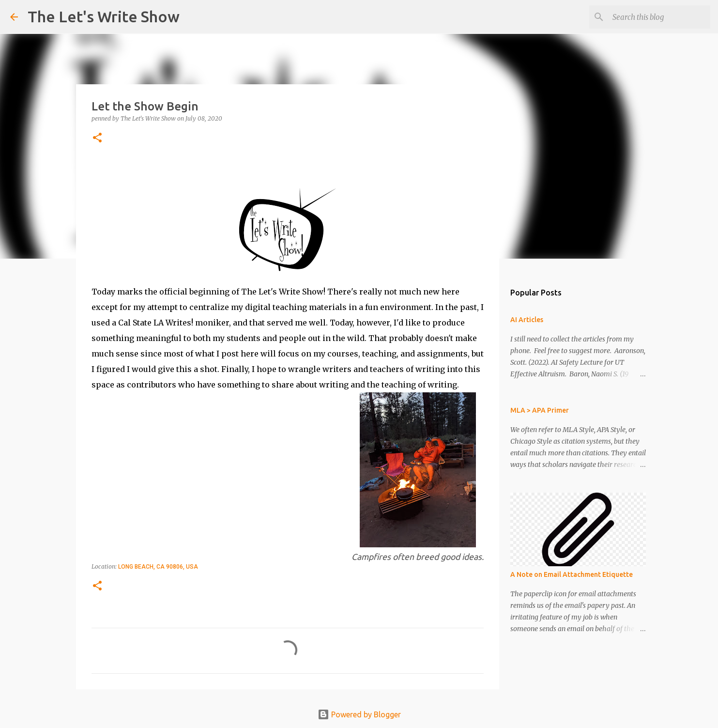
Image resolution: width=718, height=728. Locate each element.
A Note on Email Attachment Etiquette (572, 574)
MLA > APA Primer (540, 410)
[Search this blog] (659, 17)
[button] (97, 138)
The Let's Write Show (104, 16)
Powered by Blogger (359, 714)
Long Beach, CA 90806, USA (158, 567)
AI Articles (527, 320)
